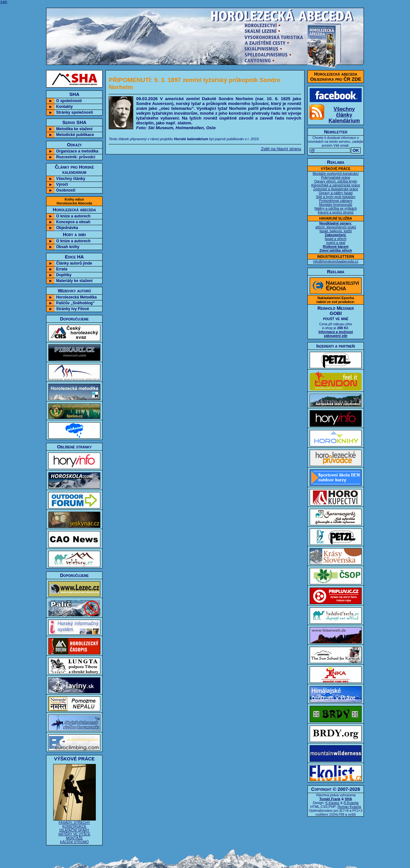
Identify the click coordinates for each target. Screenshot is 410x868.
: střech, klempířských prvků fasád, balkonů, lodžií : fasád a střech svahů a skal (335, 237)
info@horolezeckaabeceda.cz (336, 261)
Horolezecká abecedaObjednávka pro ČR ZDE (336, 77)
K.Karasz (332, 803)
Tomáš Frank (330, 799)
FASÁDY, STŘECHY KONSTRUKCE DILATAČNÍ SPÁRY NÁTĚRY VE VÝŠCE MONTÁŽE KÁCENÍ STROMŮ (75, 831)
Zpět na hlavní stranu (281, 149)
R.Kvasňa (351, 803)
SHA (349, 799)
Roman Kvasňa (349, 807)
